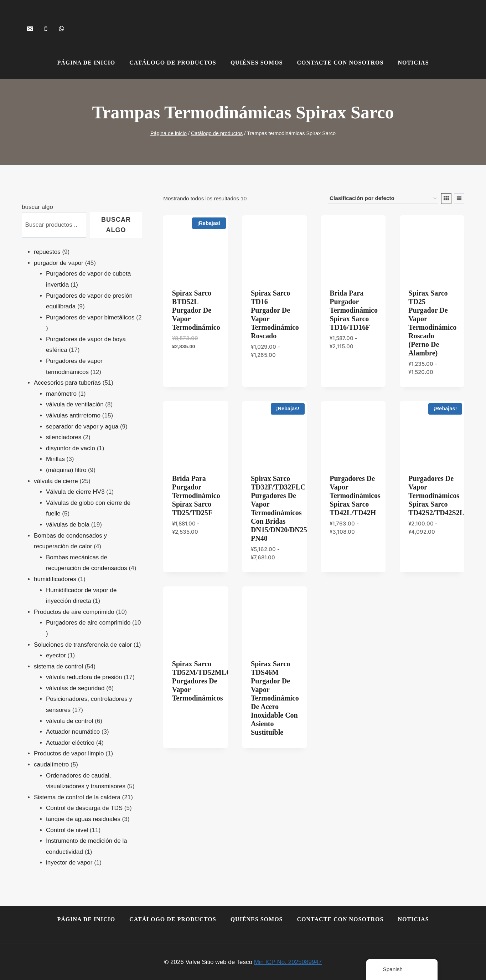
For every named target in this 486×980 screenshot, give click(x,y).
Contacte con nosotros (340, 63)
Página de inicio (86, 63)
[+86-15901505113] (46, 29)
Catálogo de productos (173, 63)
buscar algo (37, 207)
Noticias (413, 63)
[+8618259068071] (61, 29)
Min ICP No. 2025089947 (288, 962)
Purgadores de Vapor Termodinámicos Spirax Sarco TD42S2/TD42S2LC (439, 496)
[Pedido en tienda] (383, 199)
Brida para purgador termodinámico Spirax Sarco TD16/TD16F (354, 310)
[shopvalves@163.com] (30, 29)
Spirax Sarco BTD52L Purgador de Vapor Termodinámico (196, 310)
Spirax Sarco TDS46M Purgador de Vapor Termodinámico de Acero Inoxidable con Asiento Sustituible (275, 698)
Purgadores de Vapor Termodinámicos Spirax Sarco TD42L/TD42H (355, 496)
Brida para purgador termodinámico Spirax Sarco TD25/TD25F (196, 496)
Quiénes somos (257, 63)
